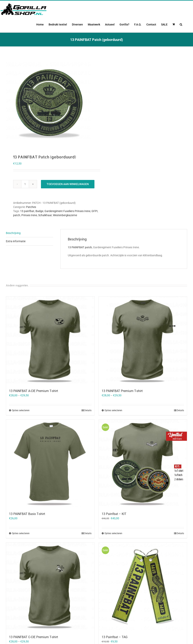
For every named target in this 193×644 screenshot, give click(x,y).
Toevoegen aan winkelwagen (68, 196)
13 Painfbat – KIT (114, 526)
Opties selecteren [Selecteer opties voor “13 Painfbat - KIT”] (113, 546)
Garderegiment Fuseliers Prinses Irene (67, 223)
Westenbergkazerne (65, 227)
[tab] (29, 245)
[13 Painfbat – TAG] (143, 599)
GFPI (95, 223)
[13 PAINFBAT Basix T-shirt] (50, 476)
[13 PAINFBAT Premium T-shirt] (143, 353)
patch (17, 227)
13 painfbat (27, 223)
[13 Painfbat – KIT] (143, 476)
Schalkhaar (45, 227)
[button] (181, 24)
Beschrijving (13, 245)
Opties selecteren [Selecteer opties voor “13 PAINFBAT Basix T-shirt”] (21, 546)
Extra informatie (16, 253)
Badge (39, 223)
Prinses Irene (29, 227)
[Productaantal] (25, 196)
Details (88, 423)
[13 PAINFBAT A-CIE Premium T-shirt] (50, 353)
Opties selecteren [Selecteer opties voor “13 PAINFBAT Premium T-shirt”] (113, 423)
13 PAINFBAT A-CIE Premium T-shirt (34, 403)
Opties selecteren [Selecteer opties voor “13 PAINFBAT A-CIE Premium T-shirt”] (21, 423)
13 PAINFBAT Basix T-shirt (27, 526)
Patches (31, 219)
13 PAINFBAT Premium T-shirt (122, 403)
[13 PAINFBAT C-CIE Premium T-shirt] (50, 599)
